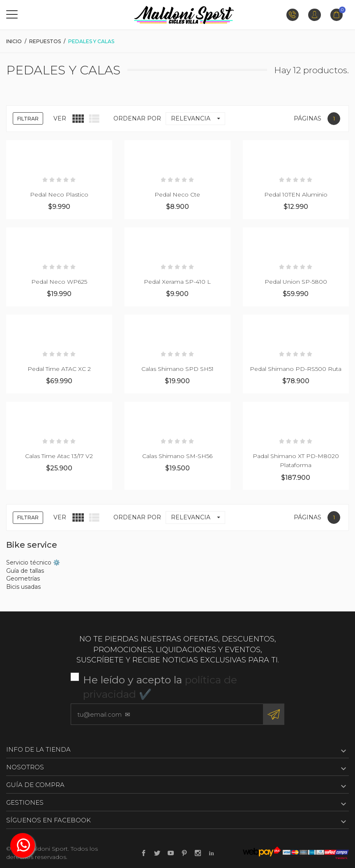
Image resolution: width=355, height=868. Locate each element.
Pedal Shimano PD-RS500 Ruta (296, 369)
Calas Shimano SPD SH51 (177, 369)
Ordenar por (137, 118)
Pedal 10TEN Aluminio (296, 194)
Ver (60, 118)
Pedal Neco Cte (177, 194)
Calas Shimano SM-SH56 (177, 456)
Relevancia (198, 119)
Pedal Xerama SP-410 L (177, 282)
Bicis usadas (23, 587)
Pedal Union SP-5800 (296, 282)
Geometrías (23, 579)
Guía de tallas (25, 571)
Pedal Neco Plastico (59, 194)
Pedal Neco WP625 (59, 282)
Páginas (308, 118)
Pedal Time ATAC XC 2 (59, 369)
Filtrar (28, 119)
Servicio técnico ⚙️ (33, 562)
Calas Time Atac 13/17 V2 (59, 456)
